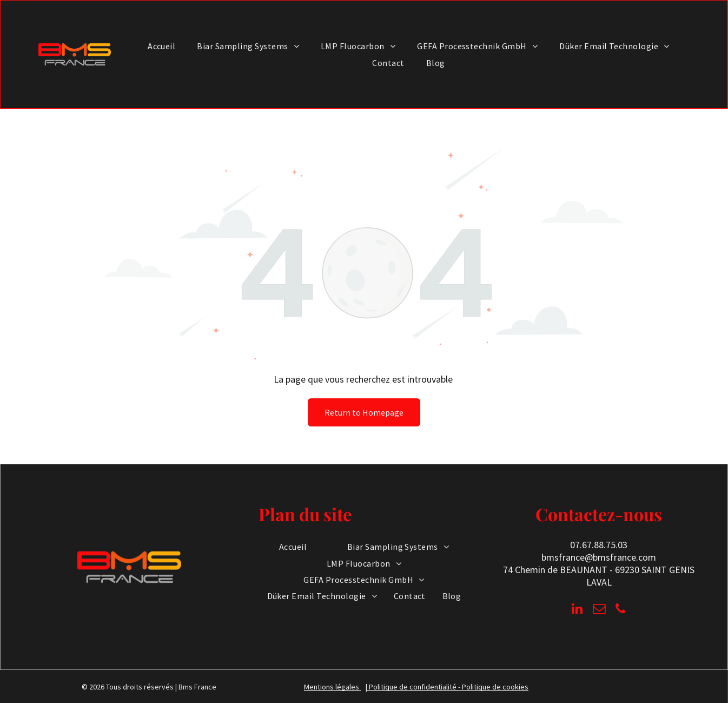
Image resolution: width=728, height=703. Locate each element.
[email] (599, 610)
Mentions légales (332, 687)
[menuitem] (161, 46)
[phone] (621, 610)
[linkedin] (577, 610)
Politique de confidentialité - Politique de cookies (449, 687)
